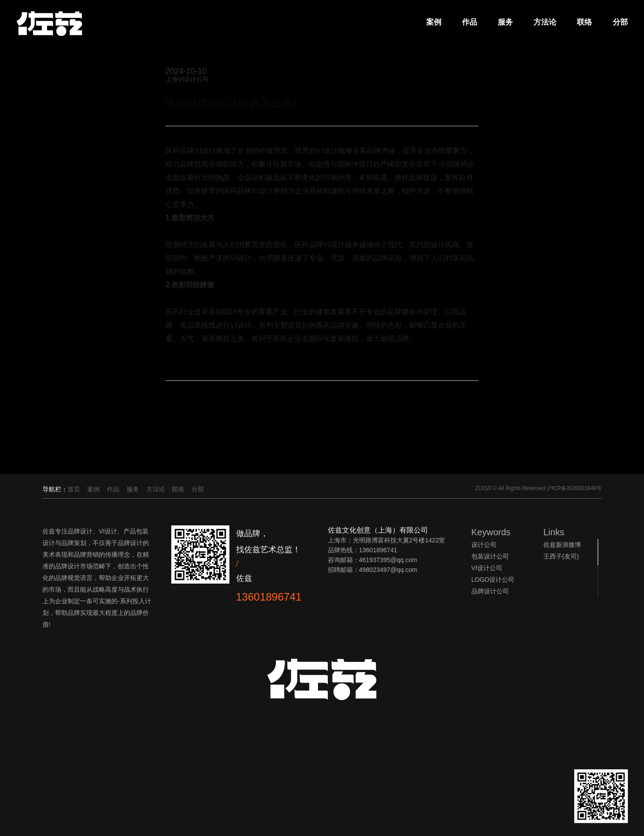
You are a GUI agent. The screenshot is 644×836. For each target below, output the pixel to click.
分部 (619, 22)
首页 (74, 489)
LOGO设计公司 (493, 580)
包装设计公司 (490, 556)
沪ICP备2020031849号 (574, 488)
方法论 (544, 22)
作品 (468, 22)
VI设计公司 (487, 568)
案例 (432, 22)
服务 (504, 22)
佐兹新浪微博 (562, 545)
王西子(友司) (561, 556)
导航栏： (55, 489)
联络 (583, 22)
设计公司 (484, 545)
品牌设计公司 (490, 591)
